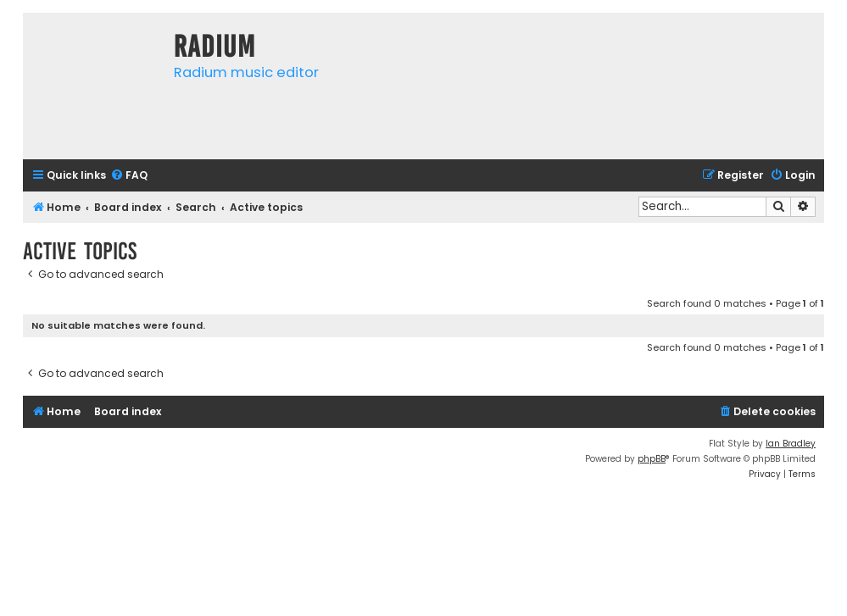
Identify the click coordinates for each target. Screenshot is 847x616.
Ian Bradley (791, 444)
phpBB (652, 459)
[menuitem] (129, 176)
